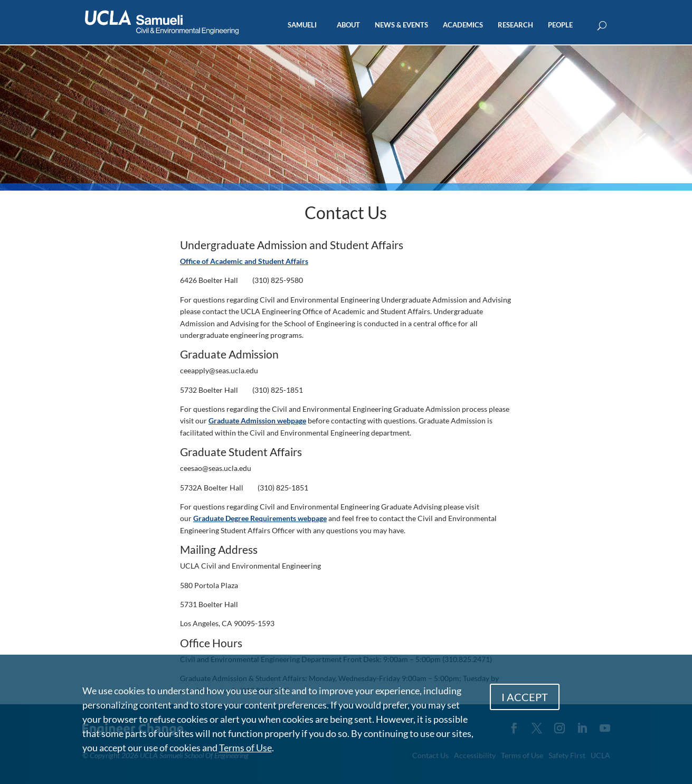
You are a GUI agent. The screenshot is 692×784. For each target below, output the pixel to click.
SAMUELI (302, 25)
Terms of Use (245, 748)
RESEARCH (515, 25)
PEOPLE (560, 25)
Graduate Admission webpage (257, 421)
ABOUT (348, 25)
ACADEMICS (463, 25)
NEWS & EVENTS (401, 25)
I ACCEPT (525, 697)
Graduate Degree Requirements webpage (260, 518)
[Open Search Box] (602, 26)
